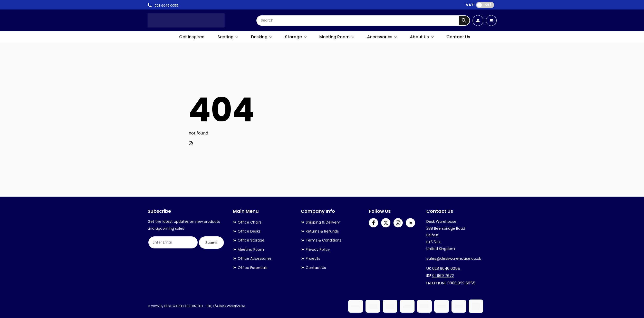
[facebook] (373, 223)
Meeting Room (334, 37)
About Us (419, 37)
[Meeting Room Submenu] (353, 37)
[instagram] (398, 223)
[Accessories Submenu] (396, 37)
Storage (293, 37)
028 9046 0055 (446, 268)
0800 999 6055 (461, 283)
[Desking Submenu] (271, 37)
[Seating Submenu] (237, 37)
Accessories (380, 37)
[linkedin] (410, 223)
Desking (259, 37)
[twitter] (386, 223)
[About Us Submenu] (432, 37)
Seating (225, 37)
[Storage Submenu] (305, 37)
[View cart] (491, 21)
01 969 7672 (443, 276)
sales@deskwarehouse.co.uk (454, 258)
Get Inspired (192, 37)
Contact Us (458, 37)
